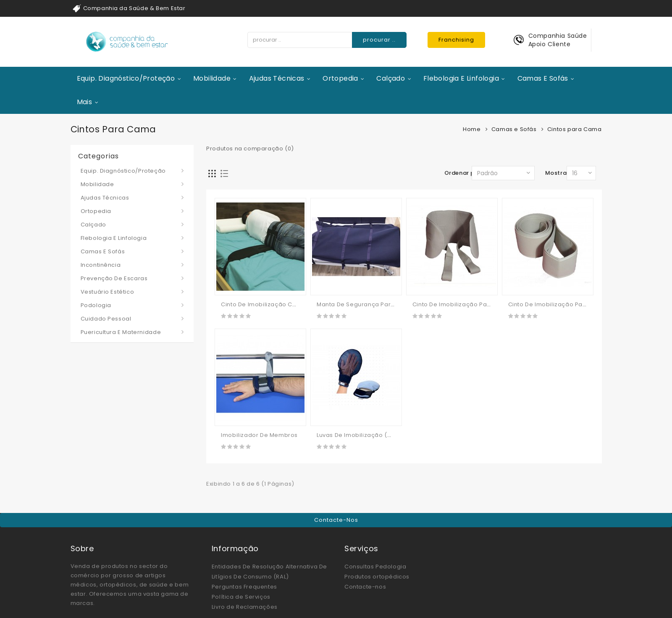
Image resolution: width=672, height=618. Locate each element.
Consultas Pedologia (375, 567)
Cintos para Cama (575, 129)
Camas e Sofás (543, 78)
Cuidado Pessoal (106, 319)
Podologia (96, 305)
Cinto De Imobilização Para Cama (559, 304)
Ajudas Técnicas (277, 78)
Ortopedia (340, 78)
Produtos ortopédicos (377, 577)
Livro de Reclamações (245, 607)
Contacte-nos (336, 520)
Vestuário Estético (108, 292)
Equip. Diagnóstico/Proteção (126, 78)
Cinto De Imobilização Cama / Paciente (280, 304)
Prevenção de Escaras (114, 278)
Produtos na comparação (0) (250, 149)
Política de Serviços (241, 597)
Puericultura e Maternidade (121, 332)
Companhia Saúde (558, 36)
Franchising (456, 40)
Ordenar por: (463, 173)
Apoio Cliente (550, 44)
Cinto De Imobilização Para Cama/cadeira (476, 304)
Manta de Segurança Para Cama (366, 304)
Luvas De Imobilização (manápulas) (370, 435)
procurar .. (379, 40)
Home (472, 129)
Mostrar (557, 173)
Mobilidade (212, 78)
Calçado (391, 78)
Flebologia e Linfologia (461, 78)
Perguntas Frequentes (244, 587)
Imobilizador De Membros (259, 435)
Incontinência (101, 265)
